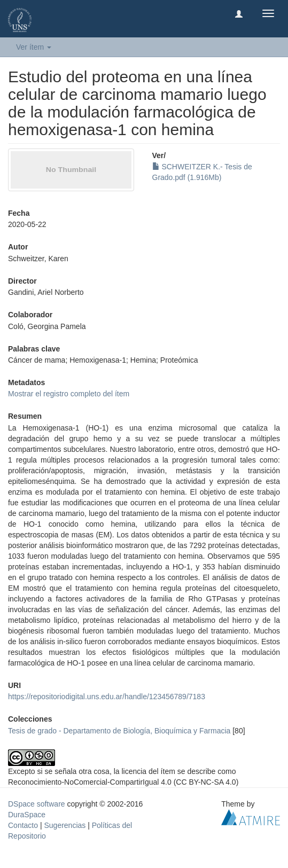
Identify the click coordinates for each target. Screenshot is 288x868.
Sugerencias (65, 825)
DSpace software (37, 804)
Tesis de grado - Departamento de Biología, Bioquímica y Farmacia (119, 731)
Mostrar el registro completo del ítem (69, 394)
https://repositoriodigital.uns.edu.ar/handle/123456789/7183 (107, 697)
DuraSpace (27, 815)
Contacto (23, 825)
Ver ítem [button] (34, 47)
